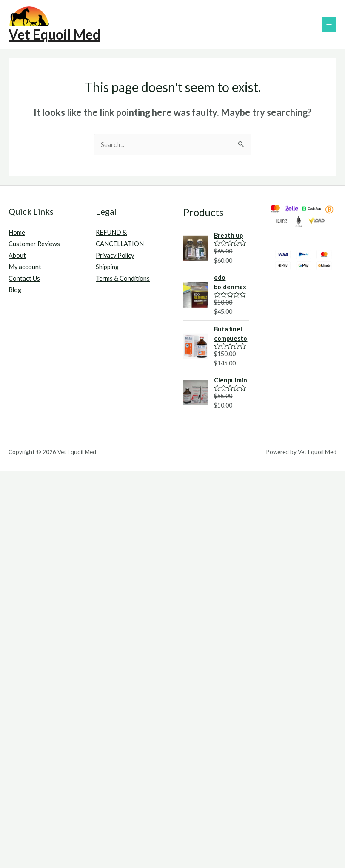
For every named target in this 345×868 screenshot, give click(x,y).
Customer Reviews (34, 244)
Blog (15, 290)
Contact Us (24, 278)
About (17, 255)
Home (17, 232)
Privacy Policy (115, 255)
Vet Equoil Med (54, 34)
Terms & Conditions (123, 278)
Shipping (107, 267)
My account (25, 267)
